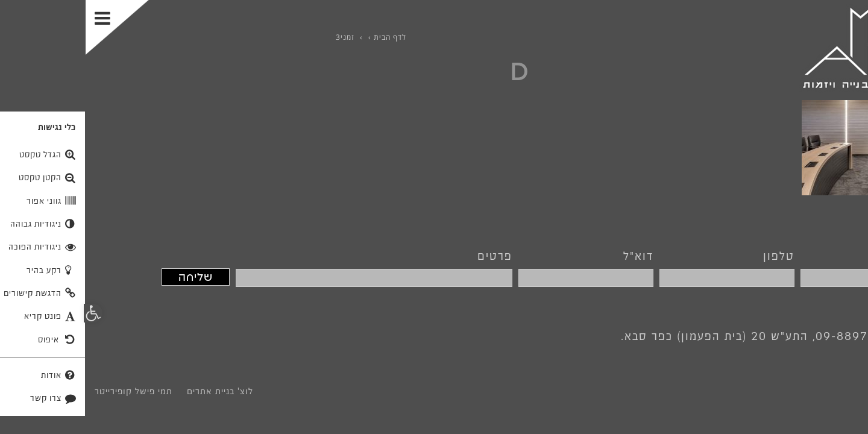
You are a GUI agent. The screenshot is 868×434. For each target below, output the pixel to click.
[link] (785, 48)
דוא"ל (553, 256)
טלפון (693, 256)
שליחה (110, 277)
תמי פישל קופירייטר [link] (48, 391)
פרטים (409, 256)
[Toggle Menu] (32, 28)
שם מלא (828, 256)
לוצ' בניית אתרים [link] (134, 391)
